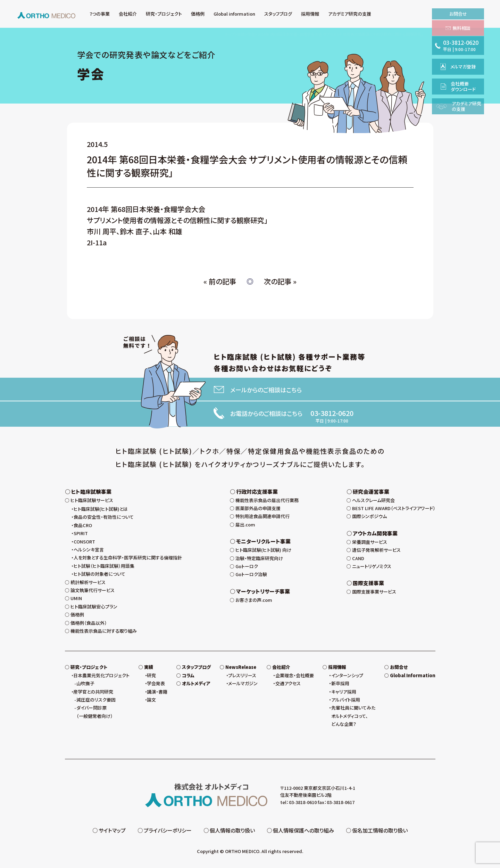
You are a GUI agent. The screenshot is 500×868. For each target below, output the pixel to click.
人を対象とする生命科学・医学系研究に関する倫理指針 (128, 558)
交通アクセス (288, 683)
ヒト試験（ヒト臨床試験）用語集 (104, 566)
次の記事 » (280, 281)
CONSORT (84, 542)
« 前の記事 (220, 281)
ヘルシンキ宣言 (89, 550)
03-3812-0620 (332, 413)
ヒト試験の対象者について (99, 574)
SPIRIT (81, 533)
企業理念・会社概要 (295, 675)
